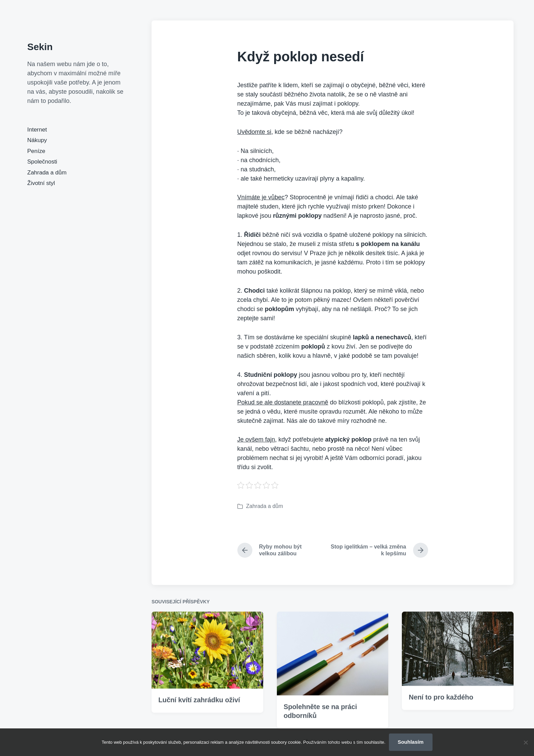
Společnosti (42, 162)
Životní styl (41, 183)
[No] (525, 742)
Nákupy (37, 140)
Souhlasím (411, 742)
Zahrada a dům (47, 173)
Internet (37, 130)
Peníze (36, 151)
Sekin (40, 47)
